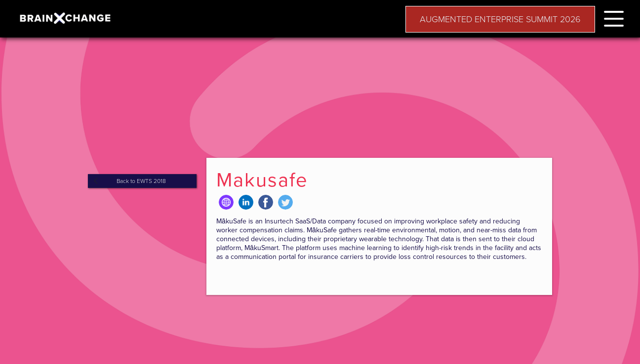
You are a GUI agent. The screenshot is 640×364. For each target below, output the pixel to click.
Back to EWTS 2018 (141, 181)
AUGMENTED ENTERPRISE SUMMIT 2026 (500, 19)
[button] (614, 17)
